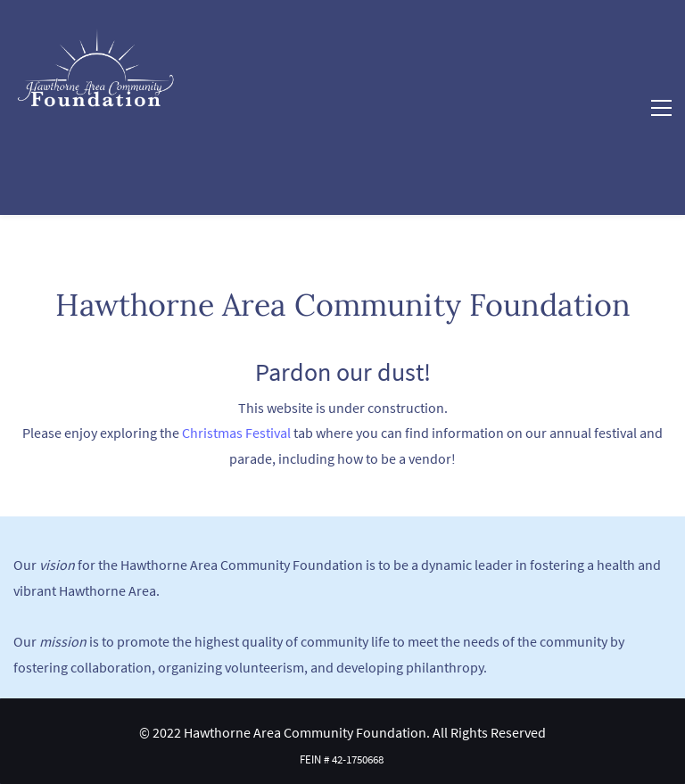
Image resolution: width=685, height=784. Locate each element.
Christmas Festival (236, 433)
